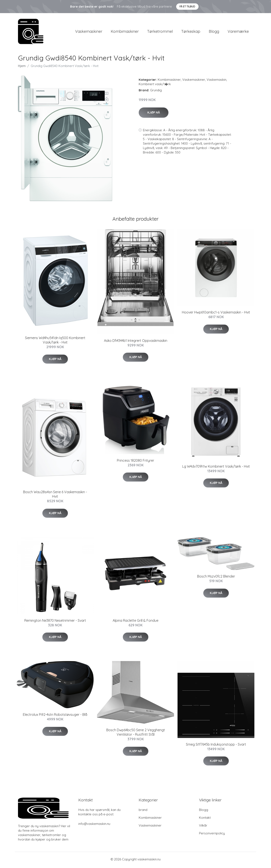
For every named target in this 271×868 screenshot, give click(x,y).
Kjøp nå (154, 114)
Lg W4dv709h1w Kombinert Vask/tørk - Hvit (216, 468)
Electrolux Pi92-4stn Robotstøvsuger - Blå (55, 716)
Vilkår (203, 827)
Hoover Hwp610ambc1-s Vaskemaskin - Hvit (216, 314)
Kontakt (205, 819)
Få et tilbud (187, 6)
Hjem (22, 67)
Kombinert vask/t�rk (155, 86)
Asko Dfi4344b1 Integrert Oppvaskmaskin (136, 342)
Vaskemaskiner (89, 32)
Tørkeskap (191, 32)
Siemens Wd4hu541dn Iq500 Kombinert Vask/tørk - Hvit (55, 342)
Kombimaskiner (125, 32)
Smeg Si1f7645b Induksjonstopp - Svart (216, 746)
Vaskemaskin (216, 81)
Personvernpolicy (212, 834)
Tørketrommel (160, 32)
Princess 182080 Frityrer (135, 462)
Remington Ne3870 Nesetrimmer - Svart (55, 622)
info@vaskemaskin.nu (94, 825)
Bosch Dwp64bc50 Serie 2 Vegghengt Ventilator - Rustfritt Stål (136, 734)
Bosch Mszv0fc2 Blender (216, 578)
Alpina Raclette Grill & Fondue (135, 622)
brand (143, 811)
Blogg (214, 32)
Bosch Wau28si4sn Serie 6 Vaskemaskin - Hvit (55, 496)
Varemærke (238, 32)
